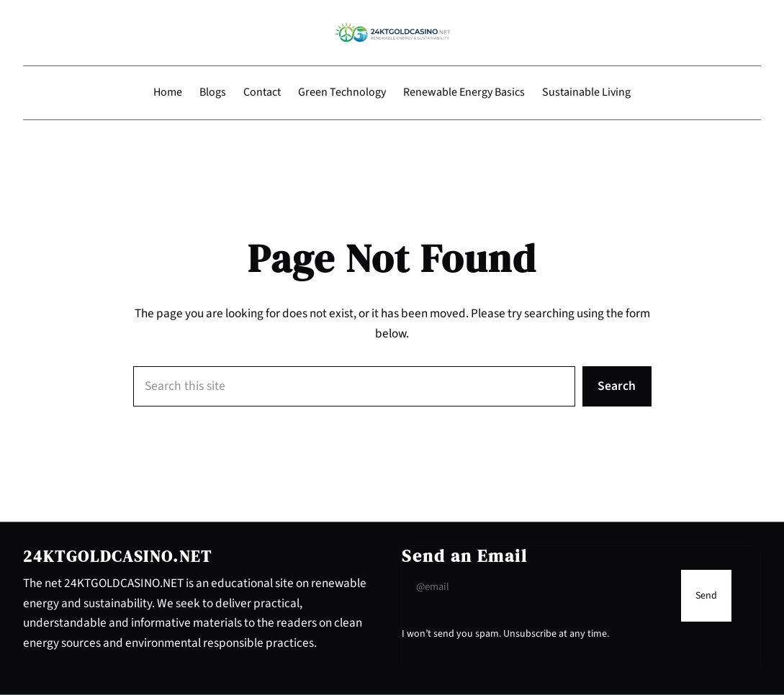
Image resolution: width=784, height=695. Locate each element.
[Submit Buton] (706, 595)
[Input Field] (538, 587)
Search (617, 386)
